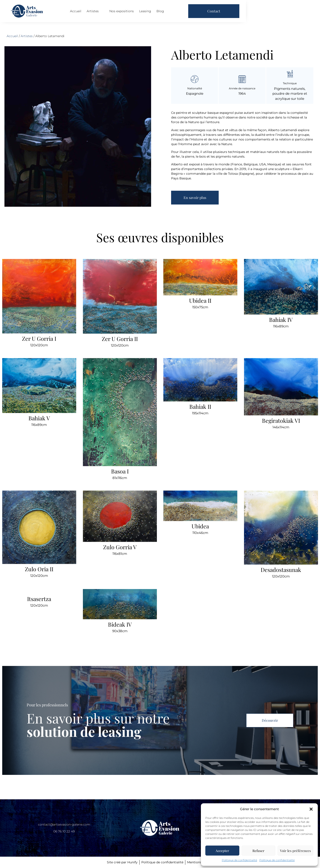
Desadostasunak (281, 570)
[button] (311, 809)
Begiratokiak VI (281, 420)
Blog (196, 13)
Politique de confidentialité (239, 860)
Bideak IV (120, 624)
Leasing (180, 13)
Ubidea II (200, 300)
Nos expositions (157, 13)
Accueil (111, 13)
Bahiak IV (281, 320)
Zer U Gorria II (120, 339)
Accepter (222, 851)
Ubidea (200, 526)
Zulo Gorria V (120, 547)
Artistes (131, 13)
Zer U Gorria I (39, 338)
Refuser (258, 851)
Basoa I (120, 471)
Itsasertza (39, 599)
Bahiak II (200, 406)
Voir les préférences (295, 851)
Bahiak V (39, 418)
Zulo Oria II (39, 569)
